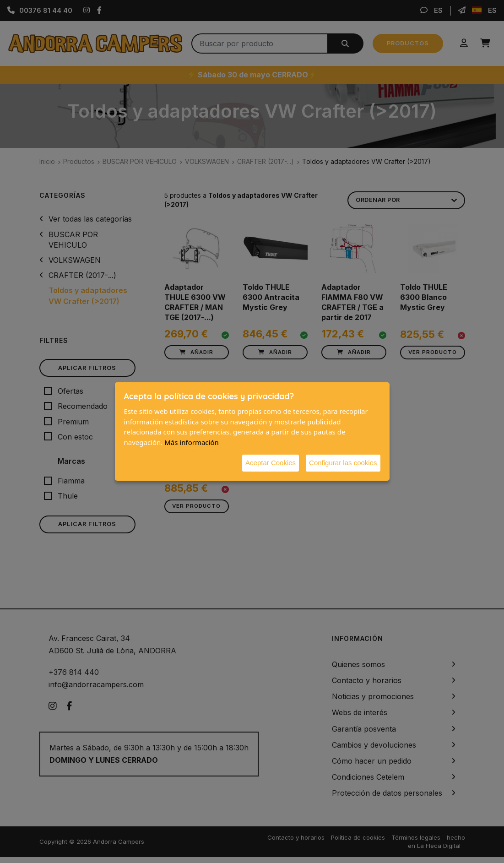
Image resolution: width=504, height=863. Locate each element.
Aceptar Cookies (271, 463)
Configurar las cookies (343, 463)
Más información (192, 442)
